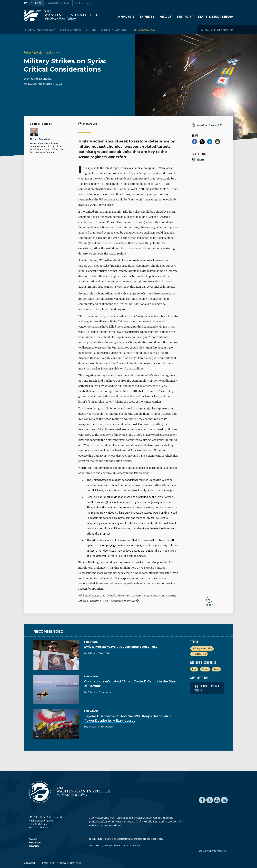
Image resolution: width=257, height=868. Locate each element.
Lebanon (106, 30)
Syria (216, 669)
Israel (205, 669)
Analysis (126, 17)
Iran (95, 30)
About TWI (95, 846)
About (166, 17)
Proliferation (199, 654)
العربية (59, 84)
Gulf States (121, 30)
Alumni (136, 846)
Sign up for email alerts (207, 688)
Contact (33, 839)
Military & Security (46, 30)
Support (185, 17)
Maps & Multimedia (216, 17)
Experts (147, 17)
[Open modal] (217, 30)
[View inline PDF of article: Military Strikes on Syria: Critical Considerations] (209, 125)
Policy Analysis (33, 53)
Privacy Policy (48, 863)
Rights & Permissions (70, 863)
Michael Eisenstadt (40, 79)
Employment (30, 863)
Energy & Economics (70, 30)
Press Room (35, 843)
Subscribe (34, 846)
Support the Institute (117, 846)
